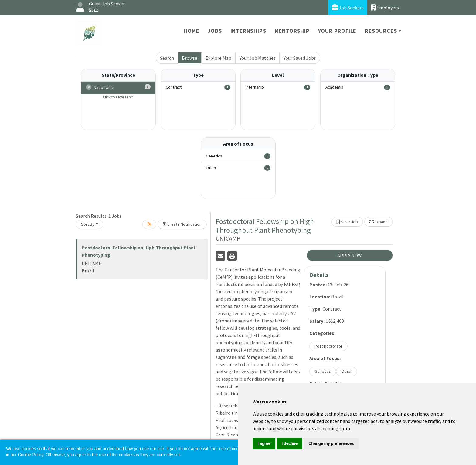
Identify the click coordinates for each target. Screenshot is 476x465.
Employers (385, 7)
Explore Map (218, 58)
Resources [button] (381, 31)
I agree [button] (264, 443)
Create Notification (182, 224)
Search (167, 58)
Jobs (215, 31)
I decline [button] (289, 443)
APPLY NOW (350, 255)
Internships (248, 31)
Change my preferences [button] (331, 443)
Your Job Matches (258, 58)
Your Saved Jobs (300, 58)
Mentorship (292, 31)
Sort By (88, 224)
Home (191, 31)
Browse (190, 58)
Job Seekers (348, 7)
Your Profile (337, 31)
